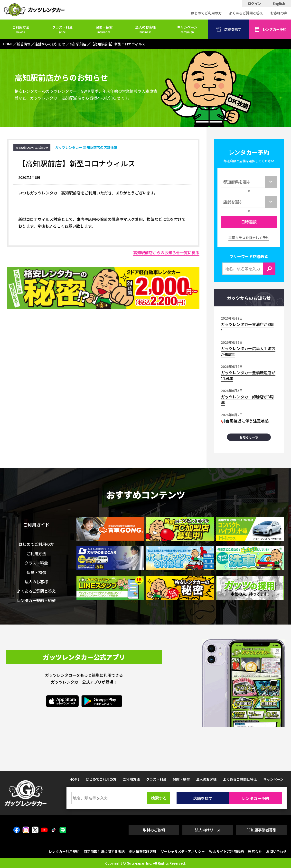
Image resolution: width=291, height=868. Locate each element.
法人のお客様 (145, 29)
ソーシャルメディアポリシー (183, 851)
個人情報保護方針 (143, 851)
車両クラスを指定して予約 (249, 238)
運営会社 (255, 851)
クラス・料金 (62, 29)
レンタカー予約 (270, 29)
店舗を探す (229, 29)
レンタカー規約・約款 (36, 600)
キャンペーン (187, 29)
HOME (75, 779)
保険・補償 (104, 29)
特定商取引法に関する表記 (104, 851)
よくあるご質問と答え (246, 13)
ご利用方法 (21, 29)
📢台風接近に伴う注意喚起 (245, 421)
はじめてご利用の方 (206, 13)
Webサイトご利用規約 (226, 851)
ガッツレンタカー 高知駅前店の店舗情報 (86, 147)
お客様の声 (279, 13)
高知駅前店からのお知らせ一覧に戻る (166, 252)
